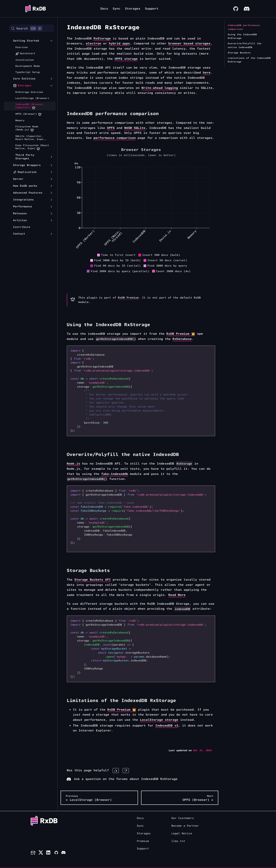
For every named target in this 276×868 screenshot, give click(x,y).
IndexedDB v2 (167, 725)
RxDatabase (182, 339)
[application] (141, 218)
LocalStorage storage (159, 720)
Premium (143, 841)
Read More (177, 595)
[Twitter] (41, 853)
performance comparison (115, 138)
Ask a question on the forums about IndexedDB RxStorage (122, 779)
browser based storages (189, 43)
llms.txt (178, 841)
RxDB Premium (128, 298)
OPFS (111, 128)
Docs (104, 9)
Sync (117, 9)
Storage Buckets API (93, 580)
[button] (29, 41)
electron (94, 43)
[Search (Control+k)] (31, 28)
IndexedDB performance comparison (244, 27)
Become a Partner (185, 826)
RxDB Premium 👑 (181, 334)
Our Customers (183, 818)
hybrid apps (119, 43)
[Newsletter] (33, 853)
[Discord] (63, 853)
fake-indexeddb (115, 474)
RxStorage (102, 38)
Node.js (73, 463)
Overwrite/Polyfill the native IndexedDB (245, 45)
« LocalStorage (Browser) (89, 798)
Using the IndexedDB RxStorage (242, 36)
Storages (133, 9)
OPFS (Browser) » (198, 798)
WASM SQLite (135, 128)
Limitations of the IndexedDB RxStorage (249, 60)
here (207, 72)
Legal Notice (182, 833)
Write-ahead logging (160, 88)
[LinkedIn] (49, 853)
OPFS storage (126, 59)
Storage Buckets (239, 53)
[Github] (56, 853)
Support (152, 9)
